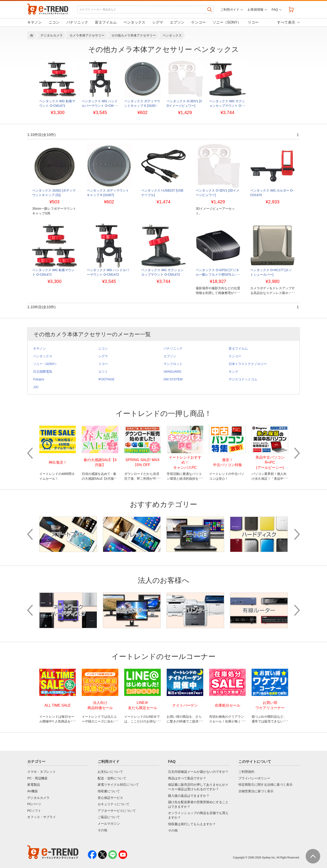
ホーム (31, 35)
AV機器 (32, 791)
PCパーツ (34, 804)
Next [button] (297, 453)
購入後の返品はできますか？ (189, 796)
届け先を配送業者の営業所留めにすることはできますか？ (198, 804)
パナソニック (77, 22)
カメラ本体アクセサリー (87, 35)
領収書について (109, 791)
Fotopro (39, 379)
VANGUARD (172, 372)
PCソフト (34, 811)
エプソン (177, 22)
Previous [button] (30, 453)
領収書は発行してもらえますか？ (192, 824)
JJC (36, 387)
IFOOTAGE (106, 379)
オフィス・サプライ (42, 817)
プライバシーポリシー (254, 778)
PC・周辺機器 (37, 778)
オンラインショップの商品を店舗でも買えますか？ (198, 815)
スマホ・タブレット (42, 772)
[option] (58, 88)
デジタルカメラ (52, 35)
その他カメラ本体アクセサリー (134, 35)
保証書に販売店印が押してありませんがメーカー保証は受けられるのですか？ (198, 787)
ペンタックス (134, 22)
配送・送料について (112, 778)
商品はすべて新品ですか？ (187, 778)
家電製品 (34, 785)
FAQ (275, 10)
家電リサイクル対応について (118, 785)
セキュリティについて (114, 804)
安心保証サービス (110, 798)
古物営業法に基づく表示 (256, 791)
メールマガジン (109, 824)
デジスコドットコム (243, 379)
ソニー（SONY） (227, 22)
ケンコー (198, 22)
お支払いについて (110, 772)
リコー (253, 22)
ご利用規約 (246, 772)
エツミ (103, 372)
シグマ (158, 22)
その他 (102, 830)
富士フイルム (106, 22)
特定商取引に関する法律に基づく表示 (265, 785)
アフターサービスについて (117, 811)
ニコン (54, 22)
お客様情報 (255, 10)
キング (233, 372)
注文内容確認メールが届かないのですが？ (198, 772)
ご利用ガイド (230, 10)
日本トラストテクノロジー (248, 364)
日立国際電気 (43, 372)
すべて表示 (286, 22)
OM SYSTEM (173, 379)
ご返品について (109, 817)
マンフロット (173, 364)
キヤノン (35, 22)
